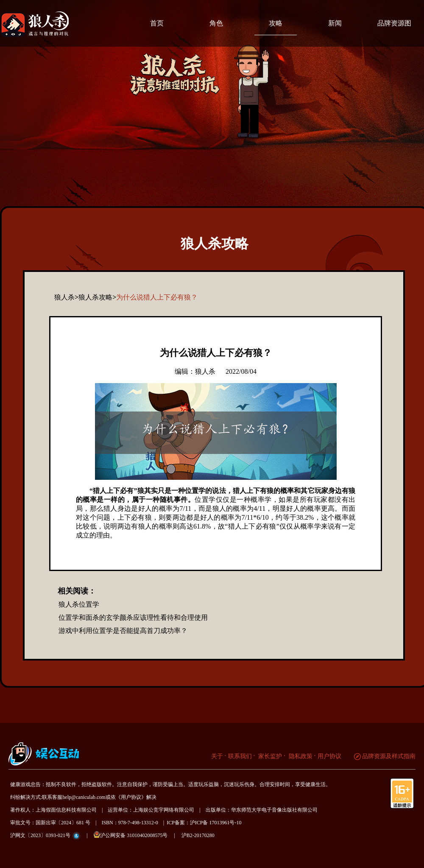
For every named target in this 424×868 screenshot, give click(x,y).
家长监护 (270, 756)
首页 (157, 23)
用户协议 (329, 756)
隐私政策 (300, 756)
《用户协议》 (131, 797)
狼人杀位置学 (79, 604)
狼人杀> (66, 297)
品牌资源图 (394, 23)
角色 (216, 23)
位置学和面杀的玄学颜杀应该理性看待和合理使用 (133, 617)
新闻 (335, 23)
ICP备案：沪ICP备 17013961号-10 (204, 823)
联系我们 (240, 756)
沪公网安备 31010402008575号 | (137, 835)
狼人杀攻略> (97, 297)
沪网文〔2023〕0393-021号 (40, 835)
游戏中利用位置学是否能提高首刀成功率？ (123, 631)
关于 (217, 756)
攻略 (276, 23)
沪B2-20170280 (198, 835)
